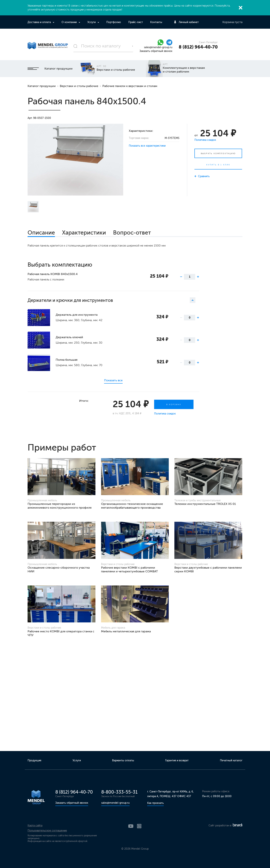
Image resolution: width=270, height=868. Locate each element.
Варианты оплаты (123, 760)
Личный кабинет (189, 22)
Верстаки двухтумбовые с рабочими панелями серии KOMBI (208, 569)
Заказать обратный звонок (156, 51)
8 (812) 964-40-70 (198, 47)
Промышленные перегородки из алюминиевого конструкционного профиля (60, 506)
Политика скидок (205, 140)
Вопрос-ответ (132, 233)
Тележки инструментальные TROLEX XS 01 (205, 504)
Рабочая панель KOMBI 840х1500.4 (53, 274)
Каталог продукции (50, 69)
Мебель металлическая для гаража (126, 631)
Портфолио (114, 22)
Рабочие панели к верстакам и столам (130, 86)
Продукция (34, 760)
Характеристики (84, 233)
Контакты (156, 22)
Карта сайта (35, 826)
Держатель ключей (69, 337)
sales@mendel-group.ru (158, 47)
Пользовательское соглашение (47, 831)
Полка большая (67, 360)
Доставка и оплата (40, 22)
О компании (69, 22)
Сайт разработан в (225, 826)
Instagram (139, 826)
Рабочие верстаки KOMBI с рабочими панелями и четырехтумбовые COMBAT (129, 569)
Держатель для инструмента (77, 315)
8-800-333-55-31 (119, 792)
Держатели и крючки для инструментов (111, 300)
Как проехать (155, 803)
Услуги (92, 22)
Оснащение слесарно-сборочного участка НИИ (59, 569)
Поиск (133, 46)
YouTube (131, 826)
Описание (41, 233)
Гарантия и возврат (177, 760)
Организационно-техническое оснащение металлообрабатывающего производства (132, 506)
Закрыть (241, 8)
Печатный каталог (231, 760)
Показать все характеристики (147, 146)
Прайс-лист (136, 22)
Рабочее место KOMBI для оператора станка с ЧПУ (61, 633)
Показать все (113, 380)
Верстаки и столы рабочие (79, 86)
